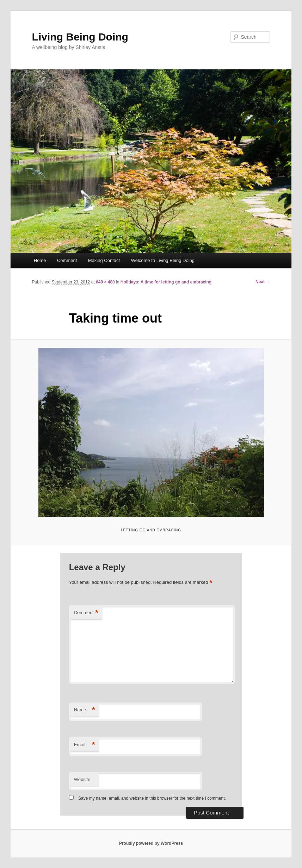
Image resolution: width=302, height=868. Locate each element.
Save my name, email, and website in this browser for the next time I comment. (152, 798)
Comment (67, 260)
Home (40, 260)
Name (85, 710)
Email (85, 745)
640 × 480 (105, 282)
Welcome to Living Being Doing (163, 260)
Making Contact (104, 260)
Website (82, 779)
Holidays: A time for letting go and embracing (166, 282)
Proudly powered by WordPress (151, 843)
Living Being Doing (80, 37)
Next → (263, 282)
